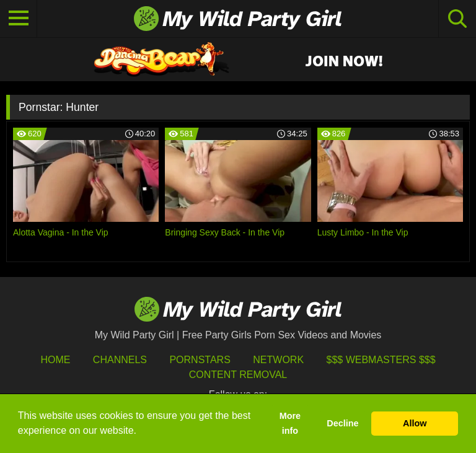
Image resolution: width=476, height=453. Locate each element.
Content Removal (238, 375)
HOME (55, 360)
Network (278, 360)
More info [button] (290, 423)
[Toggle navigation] (19, 19)
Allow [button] (415, 423)
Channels (120, 360)
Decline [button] (342, 423)
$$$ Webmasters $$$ (381, 360)
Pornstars (200, 360)
